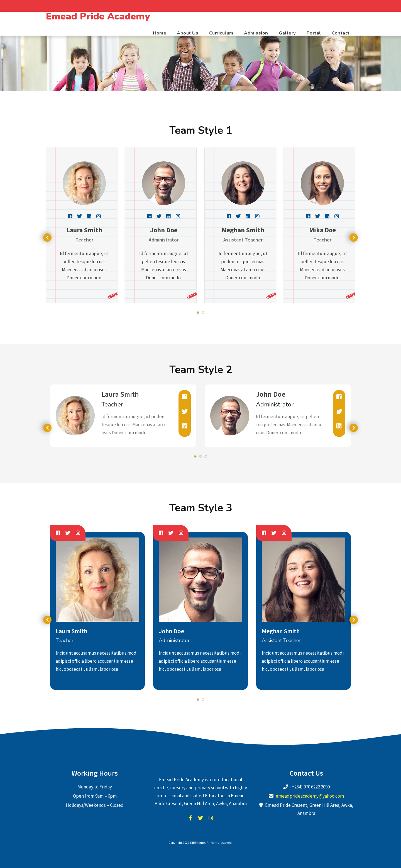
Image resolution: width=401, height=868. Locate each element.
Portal (314, 33)
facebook (190, 818)
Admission (256, 33)
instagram (211, 818)
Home (160, 33)
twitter (200, 818)
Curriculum (221, 33)
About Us (188, 33)
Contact (341, 33)
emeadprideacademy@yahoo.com (310, 796)
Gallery (287, 33)
